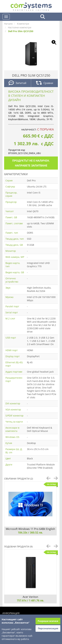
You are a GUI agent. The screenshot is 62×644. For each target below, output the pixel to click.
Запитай (17, 83)
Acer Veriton (30, 597)
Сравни (44, 83)
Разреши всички (48, 621)
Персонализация (48, 628)
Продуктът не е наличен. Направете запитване (31, 163)
